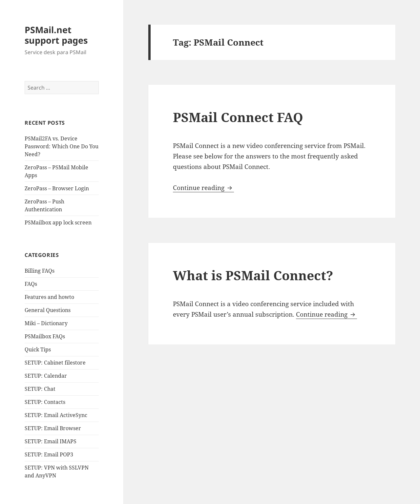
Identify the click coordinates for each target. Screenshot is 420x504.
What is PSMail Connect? (253, 275)
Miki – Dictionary (46, 323)
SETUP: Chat (40, 389)
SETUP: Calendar (46, 376)
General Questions (48, 310)
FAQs (31, 284)
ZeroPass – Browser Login (57, 188)
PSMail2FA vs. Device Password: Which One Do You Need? (62, 146)
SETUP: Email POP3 (49, 454)
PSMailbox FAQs (45, 336)
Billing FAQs (40, 271)
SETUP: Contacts (45, 402)
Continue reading (203, 188)
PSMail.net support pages (56, 35)
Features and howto (49, 297)
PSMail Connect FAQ (238, 117)
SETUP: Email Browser (53, 428)
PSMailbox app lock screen (58, 222)
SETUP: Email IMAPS (51, 441)
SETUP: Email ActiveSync (56, 415)
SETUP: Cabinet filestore (55, 363)
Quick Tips (38, 349)
